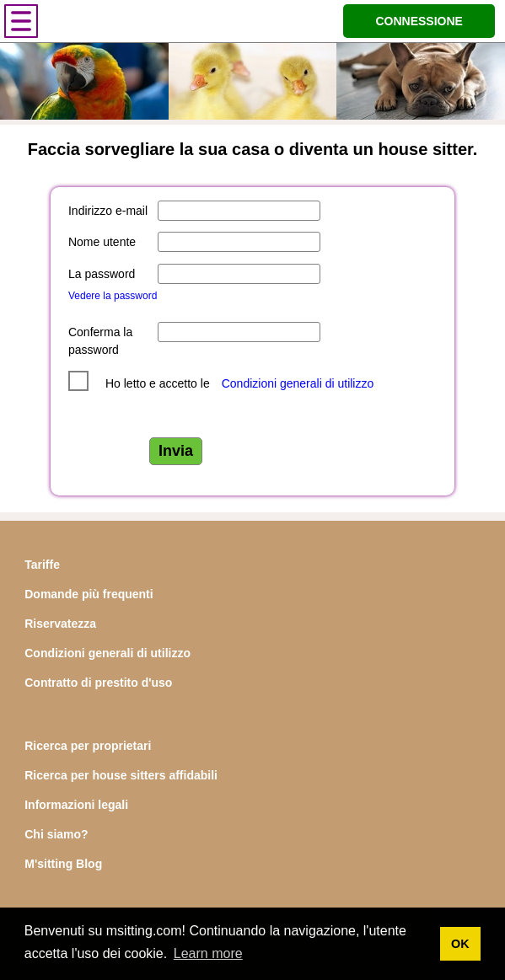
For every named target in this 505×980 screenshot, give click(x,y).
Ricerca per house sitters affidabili (121, 775)
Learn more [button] (208, 953)
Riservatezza (60, 624)
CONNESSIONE (419, 21)
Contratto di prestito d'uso (98, 683)
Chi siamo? (56, 834)
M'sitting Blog (63, 864)
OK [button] (460, 944)
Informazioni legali (76, 805)
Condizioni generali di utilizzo (298, 383)
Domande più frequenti (89, 594)
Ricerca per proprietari (88, 746)
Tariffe (42, 565)
